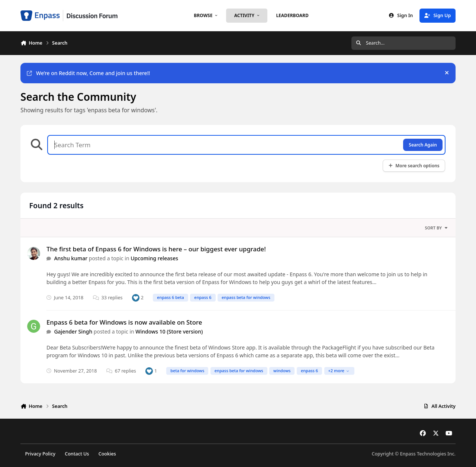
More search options (414, 165)
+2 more (339, 371)
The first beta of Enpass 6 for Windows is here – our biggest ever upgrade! (156, 249)
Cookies (107, 454)
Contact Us (77, 454)
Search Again (423, 145)
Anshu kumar (71, 258)
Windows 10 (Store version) (169, 331)
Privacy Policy (40, 454)
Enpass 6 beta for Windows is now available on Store (124, 322)
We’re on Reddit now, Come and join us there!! (88, 73)
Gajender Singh (73, 331)
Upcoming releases (154, 258)
